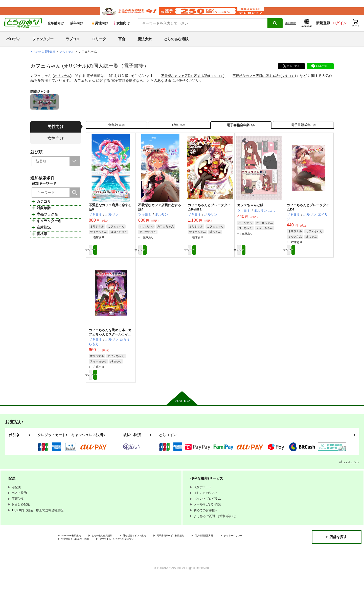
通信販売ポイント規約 (151, 552)
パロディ (13, 47)
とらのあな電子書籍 (44, 59)
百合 (122, 47)
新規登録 (323, 31)
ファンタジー (43, 47)
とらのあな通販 (176, 47)
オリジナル (76, 73)
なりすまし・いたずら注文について (168, 556)
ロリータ (99, 47)
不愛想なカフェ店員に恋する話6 (188, 83)
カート (122, 263)
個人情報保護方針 (237, 552)
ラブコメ (73, 47)
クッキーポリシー (74, 556)
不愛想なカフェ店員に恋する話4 (264, 83)
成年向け (77, 31)
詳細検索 (290, 31)
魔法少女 (145, 47)
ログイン (339, 31)
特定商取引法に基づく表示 (115, 556)
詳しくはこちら (349, 478)
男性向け (100, 31)
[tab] (116, 134)
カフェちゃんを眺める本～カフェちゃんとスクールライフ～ (110, 348)
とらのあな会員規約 (112, 552)
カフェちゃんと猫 (250, 217)
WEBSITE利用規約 (74, 552)
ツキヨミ (222, 83)
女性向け (121, 31)
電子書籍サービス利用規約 (196, 552)
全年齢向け (56, 31)
